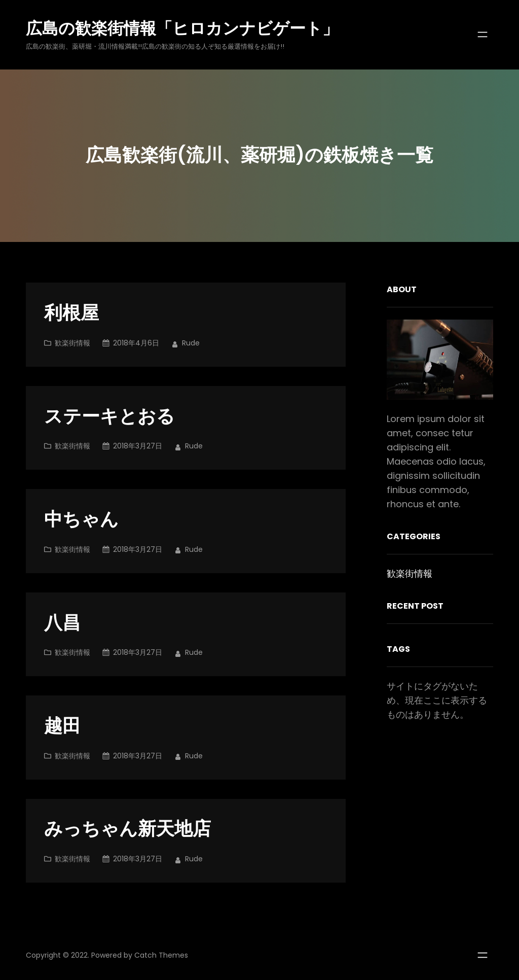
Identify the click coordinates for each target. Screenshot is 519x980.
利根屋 (71, 313)
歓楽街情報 (72, 343)
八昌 (62, 623)
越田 (62, 726)
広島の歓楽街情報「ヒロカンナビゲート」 (182, 28)
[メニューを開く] (483, 34)
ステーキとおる (109, 417)
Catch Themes (161, 955)
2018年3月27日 (138, 446)
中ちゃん (81, 520)
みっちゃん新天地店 (127, 829)
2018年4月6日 (136, 343)
